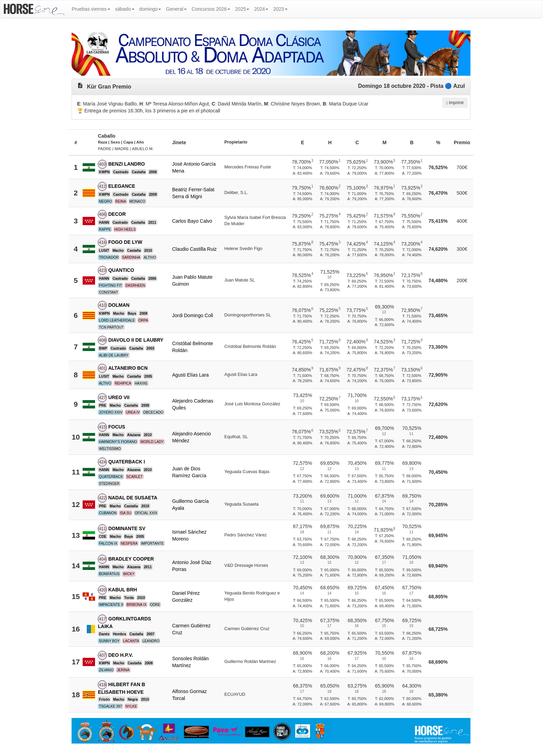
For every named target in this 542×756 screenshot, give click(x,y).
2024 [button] (261, 9)
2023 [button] (280, 9)
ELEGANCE (122, 186)
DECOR (117, 214)
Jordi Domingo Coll (193, 315)
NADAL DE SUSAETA (133, 498)
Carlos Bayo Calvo (192, 221)
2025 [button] (242, 9)
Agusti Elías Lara (190, 375)
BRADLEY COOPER (131, 559)
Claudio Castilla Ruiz (194, 249)
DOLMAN (119, 305)
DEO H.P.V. (121, 655)
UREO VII (119, 397)
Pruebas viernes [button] (91, 9)
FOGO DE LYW (125, 242)
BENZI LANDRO (127, 164)
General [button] (176, 9)
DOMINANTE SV (127, 528)
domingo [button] (150, 9)
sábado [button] (125, 9)
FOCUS (117, 427)
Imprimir (455, 103)
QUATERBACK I (127, 462)
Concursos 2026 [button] (211, 9)
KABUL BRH (123, 590)
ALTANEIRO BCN (128, 368)
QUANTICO (121, 270)
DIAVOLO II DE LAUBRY (136, 340)
